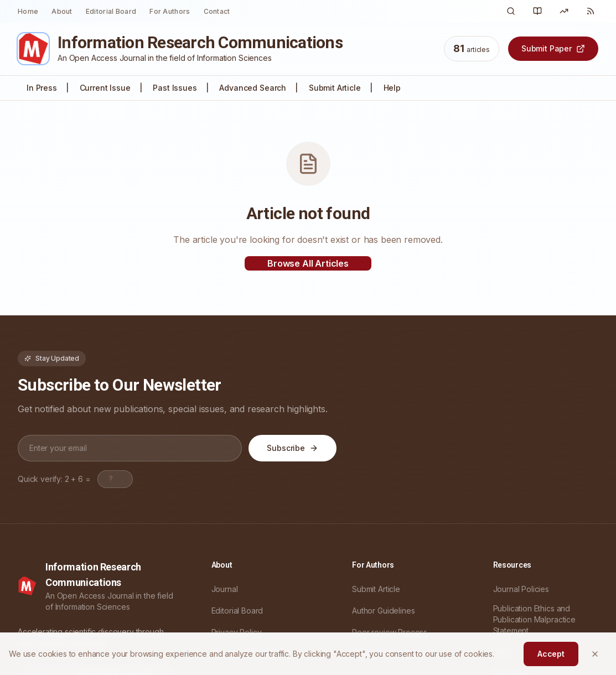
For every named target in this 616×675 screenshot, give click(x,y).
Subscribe (293, 448)
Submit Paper (553, 48)
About (62, 11)
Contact (217, 11)
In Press (42, 88)
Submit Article (335, 88)
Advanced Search (253, 88)
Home (28, 11)
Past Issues (175, 88)
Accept (551, 654)
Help (392, 88)
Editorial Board (111, 11)
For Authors (170, 11)
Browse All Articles (308, 263)
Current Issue (105, 88)
